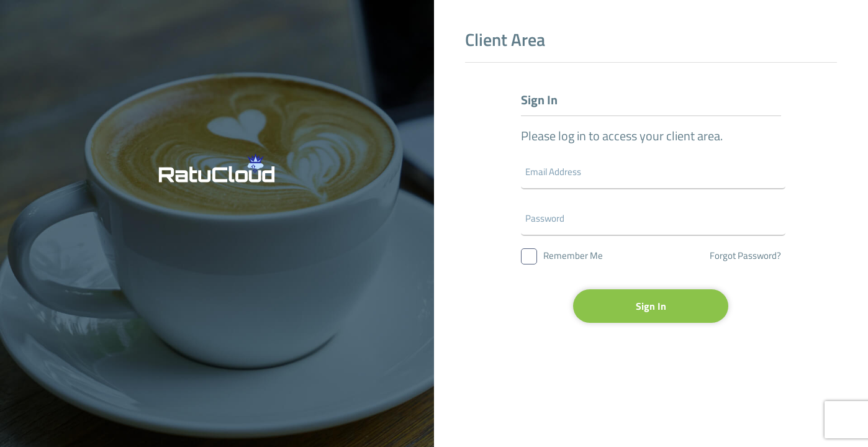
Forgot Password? (745, 255)
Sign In (651, 306)
